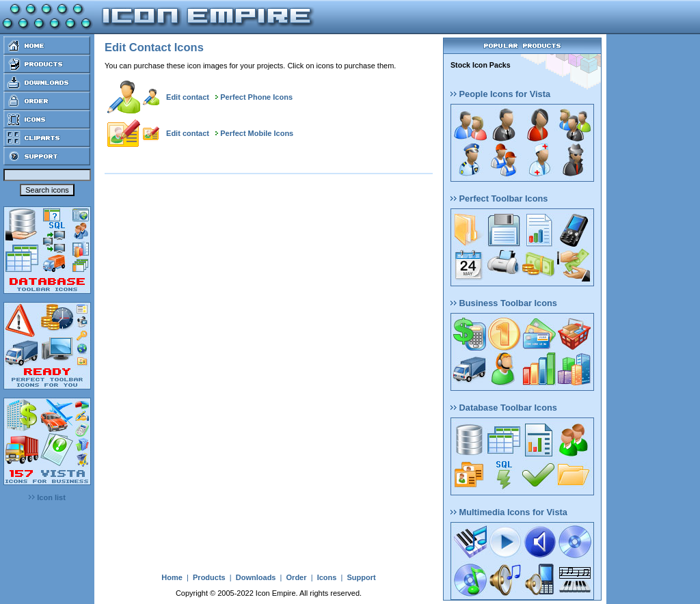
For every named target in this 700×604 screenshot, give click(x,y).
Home (172, 577)
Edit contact (188, 97)
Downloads (256, 577)
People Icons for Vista (500, 94)
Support (361, 577)
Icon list (47, 497)
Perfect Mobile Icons (257, 133)
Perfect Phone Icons (256, 97)
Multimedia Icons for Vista (509, 512)
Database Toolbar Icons (504, 408)
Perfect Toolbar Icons (499, 198)
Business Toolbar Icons (504, 303)
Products (209, 577)
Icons (327, 577)
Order (297, 577)
